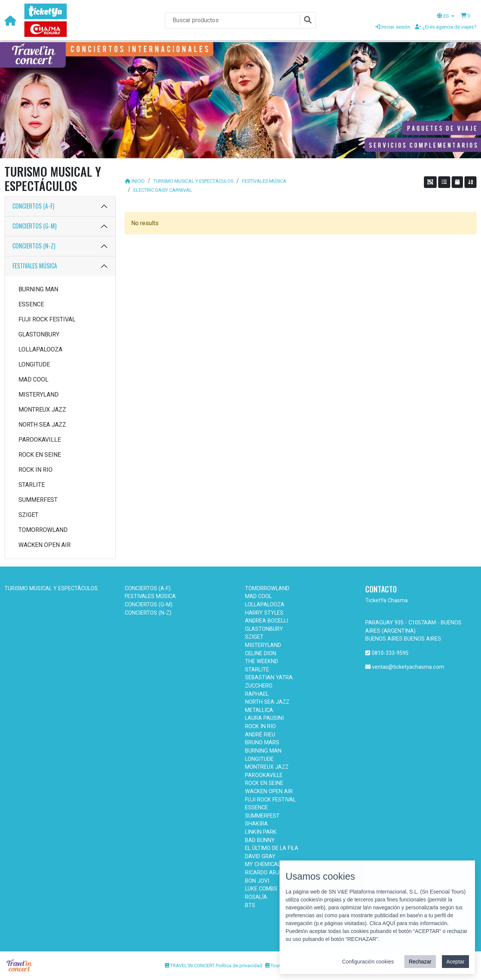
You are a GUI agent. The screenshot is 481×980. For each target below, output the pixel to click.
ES (444, 16)
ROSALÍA (256, 897)
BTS (250, 905)
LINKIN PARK (261, 832)
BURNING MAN (38, 289)
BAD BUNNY (260, 840)
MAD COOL (33, 379)
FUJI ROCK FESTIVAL (47, 319)
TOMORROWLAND (43, 530)
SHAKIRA (256, 824)
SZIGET (28, 515)
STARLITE (32, 485)
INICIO (138, 181)
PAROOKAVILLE (40, 440)
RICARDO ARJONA (268, 873)
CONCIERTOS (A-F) (33, 206)
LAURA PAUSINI (264, 718)
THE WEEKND (262, 661)
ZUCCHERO (259, 686)
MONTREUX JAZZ (42, 410)
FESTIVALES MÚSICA (35, 266)
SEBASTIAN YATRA (269, 678)
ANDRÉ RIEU (260, 735)
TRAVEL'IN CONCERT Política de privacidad (214, 966)
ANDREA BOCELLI (266, 621)
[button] (466, 15)
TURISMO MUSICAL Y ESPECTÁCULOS (193, 181)
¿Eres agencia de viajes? (446, 27)
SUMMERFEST (38, 500)
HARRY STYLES (264, 613)
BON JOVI (257, 881)
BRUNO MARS (262, 743)
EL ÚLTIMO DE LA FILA (272, 848)
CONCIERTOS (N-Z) (34, 246)
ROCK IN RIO (36, 470)
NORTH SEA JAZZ (42, 425)
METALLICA (259, 710)
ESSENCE (31, 304)
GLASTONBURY (39, 334)
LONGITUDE (34, 364)
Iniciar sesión (393, 27)
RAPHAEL (257, 694)
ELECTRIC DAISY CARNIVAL (163, 190)
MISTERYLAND (39, 395)
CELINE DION (261, 654)
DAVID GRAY (260, 857)
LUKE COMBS (261, 889)
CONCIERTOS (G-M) (34, 226)
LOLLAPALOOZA (40, 349)
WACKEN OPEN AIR (45, 545)
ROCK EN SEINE (40, 455)
